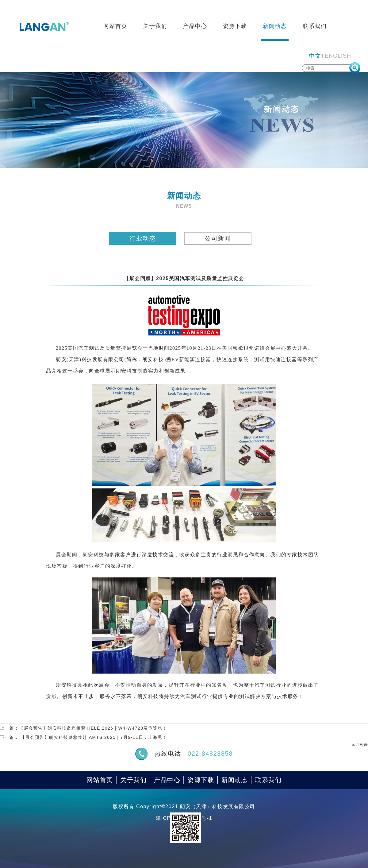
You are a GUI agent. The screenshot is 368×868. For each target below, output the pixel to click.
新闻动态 (275, 26)
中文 (315, 56)
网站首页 (115, 26)
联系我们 (315, 26)
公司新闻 (218, 238)
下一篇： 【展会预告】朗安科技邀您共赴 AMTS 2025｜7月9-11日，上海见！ (84, 737)
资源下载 (235, 26)
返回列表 (360, 745)
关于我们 (155, 26)
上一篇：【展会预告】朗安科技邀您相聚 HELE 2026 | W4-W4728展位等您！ (84, 728)
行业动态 (143, 238)
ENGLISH (338, 56)
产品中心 (195, 26)
